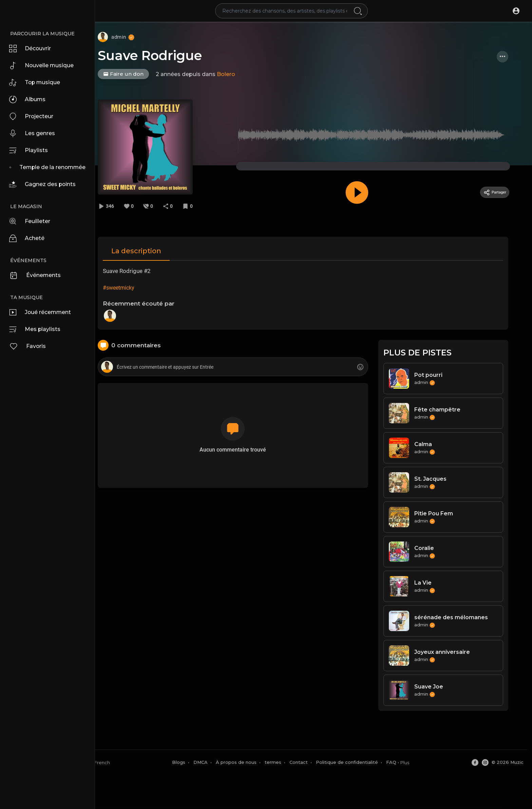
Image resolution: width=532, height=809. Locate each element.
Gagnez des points (46, 184)
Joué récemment (44, 312)
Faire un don (136, 74)
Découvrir (33, 49)
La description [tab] (147, 250)
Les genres (35, 133)
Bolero (239, 74)
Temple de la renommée (56, 167)
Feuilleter (32, 221)
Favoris (29, 346)
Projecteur (34, 116)
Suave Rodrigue (162, 56)
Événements (38, 275)
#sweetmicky (129, 287)
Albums (29, 99)
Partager (500, 192)
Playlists (30, 150)
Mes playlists (37, 329)
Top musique (37, 82)
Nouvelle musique (45, 66)
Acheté (29, 238)
